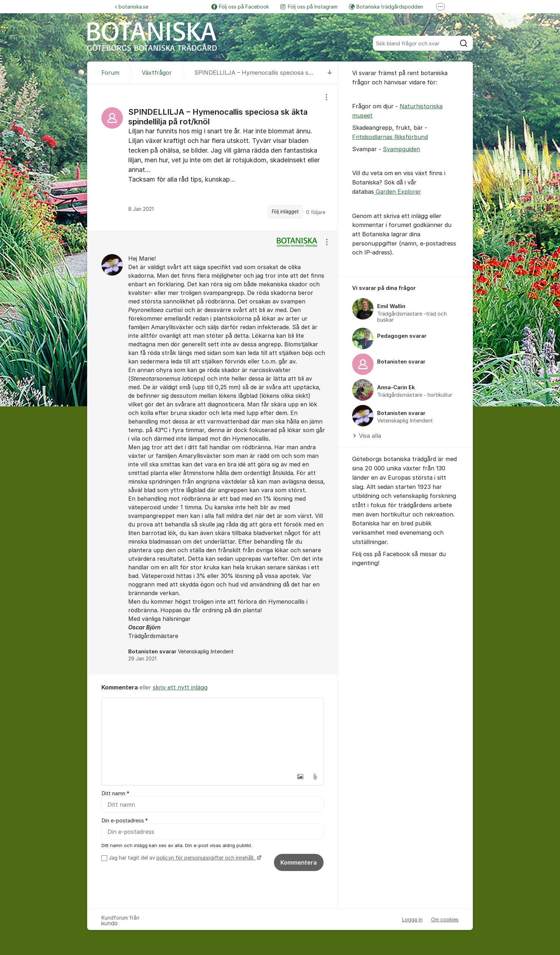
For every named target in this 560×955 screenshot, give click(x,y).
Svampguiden (401, 149)
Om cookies (445, 919)
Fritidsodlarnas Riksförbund (390, 137)
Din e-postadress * (125, 821)
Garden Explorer (397, 192)
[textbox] (212, 734)
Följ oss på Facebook (240, 7)
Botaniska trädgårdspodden (386, 7)
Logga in (412, 919)
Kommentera (299, 862)
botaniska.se (132, 7)
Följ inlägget (285, 212)
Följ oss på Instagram (309, 7)
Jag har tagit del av (184, 858)
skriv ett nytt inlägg (180, 687)
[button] (300, 777)
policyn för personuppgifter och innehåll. (206, 858)
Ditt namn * (115, 793)
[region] (212, 158)
